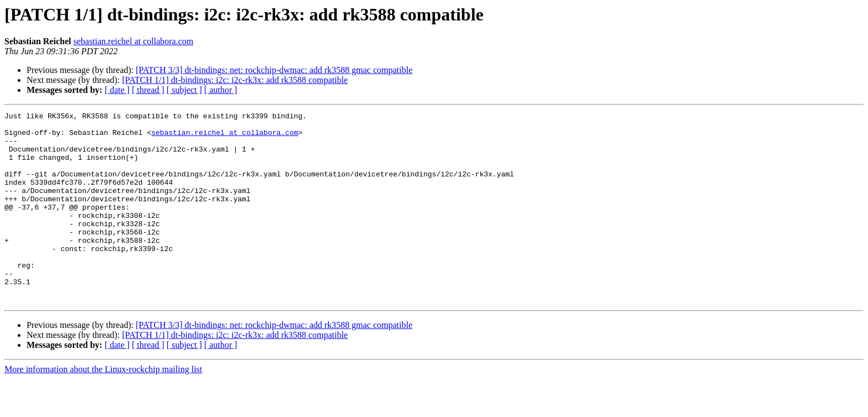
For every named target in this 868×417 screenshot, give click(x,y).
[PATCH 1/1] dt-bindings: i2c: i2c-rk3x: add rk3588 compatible (235, 80)
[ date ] (117, 90)
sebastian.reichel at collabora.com (133, 41)
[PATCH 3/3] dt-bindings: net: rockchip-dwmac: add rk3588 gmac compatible (274, 70)
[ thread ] (148, 90)
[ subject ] (184, 90)
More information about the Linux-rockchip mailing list (103, 407)
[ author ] (221, 90)
